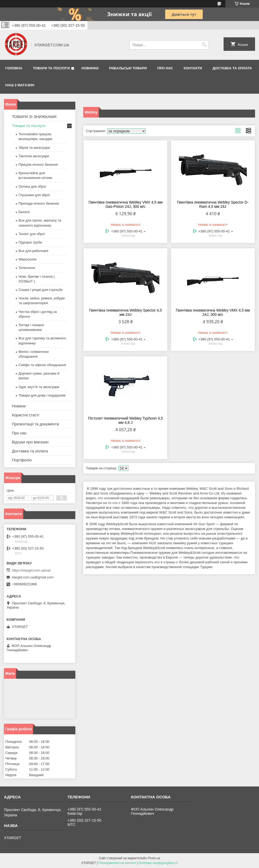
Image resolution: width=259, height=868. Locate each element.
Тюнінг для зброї (32, 234)
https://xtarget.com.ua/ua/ (31, 570)
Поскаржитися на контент (117, 863)
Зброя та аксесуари (34, 148)
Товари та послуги (51, 68)
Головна (14, 68)
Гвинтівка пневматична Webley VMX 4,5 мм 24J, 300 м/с (213, 312)
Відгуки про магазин (30, 442)
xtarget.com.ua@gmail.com (33, 577)
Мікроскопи (27, 259)
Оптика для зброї (32, 186)
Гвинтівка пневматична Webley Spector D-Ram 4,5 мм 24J (213, 204)
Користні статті (26, 415)
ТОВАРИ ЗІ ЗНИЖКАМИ (34, 117)
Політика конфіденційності (158, 863)
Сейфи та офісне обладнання (42, 365)
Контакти (193, 68)
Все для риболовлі (33, 251)
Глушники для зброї (34, 195)
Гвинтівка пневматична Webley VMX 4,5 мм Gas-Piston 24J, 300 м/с (126, 204)
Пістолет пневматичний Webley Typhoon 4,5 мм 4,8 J (125, 420)
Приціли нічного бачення (38, 165)
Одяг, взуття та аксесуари (39, 387)
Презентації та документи (35, 424)
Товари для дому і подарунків (42, 395)
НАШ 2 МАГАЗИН (20, 85)
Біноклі (24, 212)
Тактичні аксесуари (34, 156)
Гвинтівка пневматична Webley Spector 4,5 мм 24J (125, 312)
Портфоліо (22, 460)
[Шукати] (204, 45)
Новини (19, 406)
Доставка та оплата (232, 68)
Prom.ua (154, 858)
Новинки (90, 68)
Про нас (165, 68)
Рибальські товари (128, 68)
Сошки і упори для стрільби (40, 290)
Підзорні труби (30, 242)
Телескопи (27, 268)
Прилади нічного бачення (39, 203)
